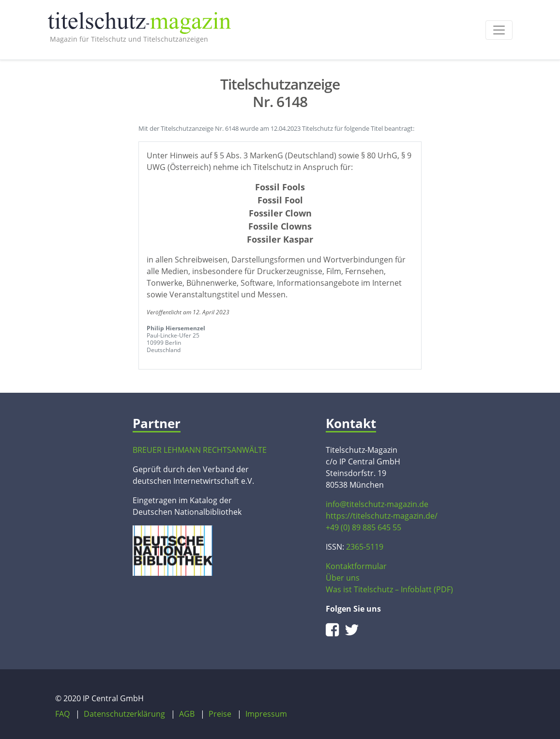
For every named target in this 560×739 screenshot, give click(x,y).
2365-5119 (365, 547)
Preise (220, 714)
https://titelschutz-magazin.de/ (382, 516)
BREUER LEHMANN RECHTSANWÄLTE (200, 450)
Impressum (266, 714)
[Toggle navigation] (499, 30)
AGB (187, 714)
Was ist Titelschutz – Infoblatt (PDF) (389, 589)
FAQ (62, 714)
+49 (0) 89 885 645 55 (363, 527)
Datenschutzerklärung (124, 714)
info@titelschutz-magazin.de (377, 504)
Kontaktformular (356, 566)
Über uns (343, 578)
